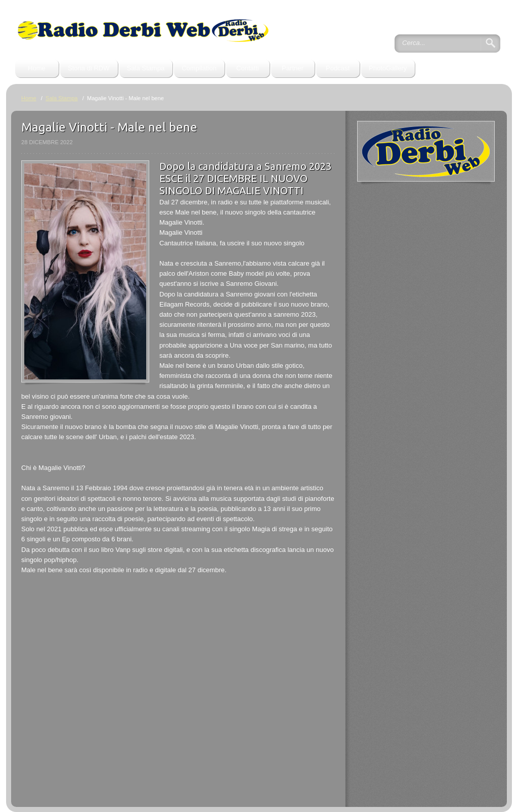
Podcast (338, 68)
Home (37, 68)
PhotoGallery (388, 68)
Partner (293, 68)
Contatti (248, 68)
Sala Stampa (146, 68)
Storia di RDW (89, 68)
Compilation (199, 68)
